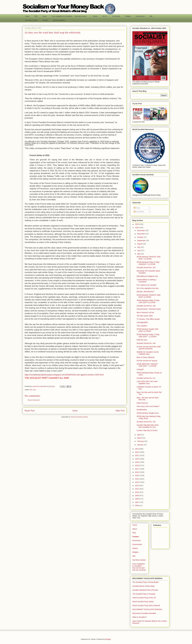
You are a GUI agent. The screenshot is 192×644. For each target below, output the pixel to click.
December (141, 230)
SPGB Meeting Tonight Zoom (148, 413)
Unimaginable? (142, 322)
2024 (137, 228)
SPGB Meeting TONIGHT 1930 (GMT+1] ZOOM (149, 296)
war (35, 390)
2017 (137, 469)
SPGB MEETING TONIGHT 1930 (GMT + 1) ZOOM (147, 365)
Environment (140, 16)
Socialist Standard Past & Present (145, 590)
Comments (139, 212)
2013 (137, 482)
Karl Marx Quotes (31, 20)
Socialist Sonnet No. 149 (146, 306)
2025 (137, 224)
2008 (137, 499)
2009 (137, 496)
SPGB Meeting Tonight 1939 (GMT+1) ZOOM (147, 330)
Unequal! (140, 369)
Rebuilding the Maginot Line (147, 276)
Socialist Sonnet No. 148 (146, 343)
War (151, 16)
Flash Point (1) (142, 403)
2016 (137, 472)
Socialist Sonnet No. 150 (146, 267)
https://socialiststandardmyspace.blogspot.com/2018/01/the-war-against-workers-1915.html (64, 375)
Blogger (108, 639)
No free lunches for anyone (147, 361)
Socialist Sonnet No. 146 (146, 422)
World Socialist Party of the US (144, 598)
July (139, 247)
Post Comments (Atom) (79, 417)
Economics (116, 16)
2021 (137, 455)
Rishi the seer (142, 340)
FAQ (36, 16)
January (140, 445)
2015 (137, 475)
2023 (137, 449)
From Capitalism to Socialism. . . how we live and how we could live (139, 567)
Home (27, 16)
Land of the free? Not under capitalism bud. (147, 382)
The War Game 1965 (145, 316)
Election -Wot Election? (145, 292)
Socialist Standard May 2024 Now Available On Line (148, 426)
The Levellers (142, 326)
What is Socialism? (140, 617)
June (139, 251)
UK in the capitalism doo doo (148, 288)
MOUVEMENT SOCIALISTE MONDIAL (147, 609)
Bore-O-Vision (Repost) (146, 357)
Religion (128, 16)
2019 (137, 462)
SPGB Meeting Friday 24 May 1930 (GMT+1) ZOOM (148, 301)
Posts (137, 208)
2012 (137, 486)
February (141, 441)
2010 (137, 492)
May (139, 254)
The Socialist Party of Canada (144, 594)
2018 (137, 465)
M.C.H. (105, 16)
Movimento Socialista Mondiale (144, 613)
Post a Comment (34, 400)
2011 (137, 489)
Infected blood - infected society (149, 309)
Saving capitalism (59, 20)
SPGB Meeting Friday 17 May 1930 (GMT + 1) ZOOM (148, 336)
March (140, 438)
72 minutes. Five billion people (148, 319)
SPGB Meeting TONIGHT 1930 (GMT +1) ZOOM (149, 258)
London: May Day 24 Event (147, 430)
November (141, 234)
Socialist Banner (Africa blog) (143, 586)
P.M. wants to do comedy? (147, 285)
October (140, 237)
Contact (45, 20)
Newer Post (30, 411)
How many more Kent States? (148, 406)
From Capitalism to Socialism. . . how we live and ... (70, 16)
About (44, 16)
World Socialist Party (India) (143, 602)
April (139, 435)
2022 (137, 452)
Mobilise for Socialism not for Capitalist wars (148, 353)
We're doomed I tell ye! (145, 312)
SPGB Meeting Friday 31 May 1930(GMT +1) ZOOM (148, 263)
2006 (137, 506)
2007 (137, 502)
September (141, 240)
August (140, 244)
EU (31, 390)
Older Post (120, 411)
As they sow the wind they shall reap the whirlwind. (149, 348)
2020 (137, 459)
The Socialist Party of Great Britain (146, 582)
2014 (137, 479)
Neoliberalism (142, 410)
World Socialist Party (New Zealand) (146, 606)
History (95, 16)
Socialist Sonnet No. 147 (146, 378)
